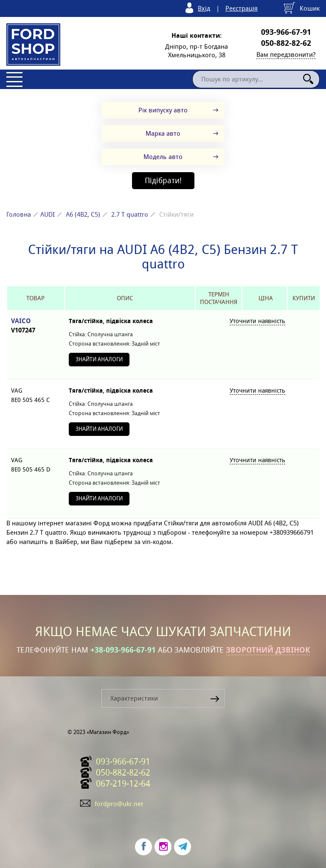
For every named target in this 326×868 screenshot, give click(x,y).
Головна (19, 214)
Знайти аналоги (99, 359)
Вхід (204, 8)
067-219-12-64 (123, 784)
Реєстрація (242, 8)
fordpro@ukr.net (119, 804)
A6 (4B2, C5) (83, 214)
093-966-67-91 (286, 32)
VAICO (36, 326)
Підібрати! (163, 180)
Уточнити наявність (257, 321)
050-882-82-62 (286, 43)
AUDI (48, 214)
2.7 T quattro (130, 214)
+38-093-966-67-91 (123, 650)
